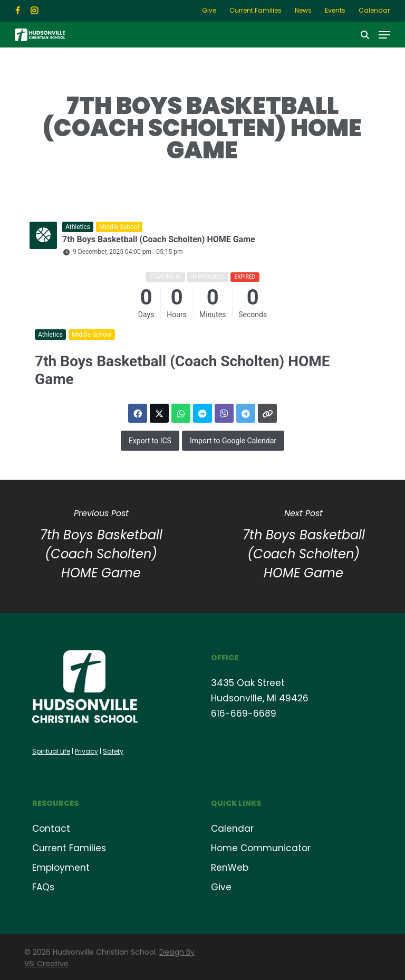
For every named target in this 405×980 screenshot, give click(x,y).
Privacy (86, 751)
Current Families (69, 848)
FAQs (43, 887)
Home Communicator (261, 848)
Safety (113, 751)
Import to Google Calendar (233, 441)
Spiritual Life (51, 751)
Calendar (232, 829)
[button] (384, 35)
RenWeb (230, 868)
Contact (51, 829)
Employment (61, 868)
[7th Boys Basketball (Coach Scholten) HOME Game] (304, 546)
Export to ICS (150, 441)
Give (221, 887)
